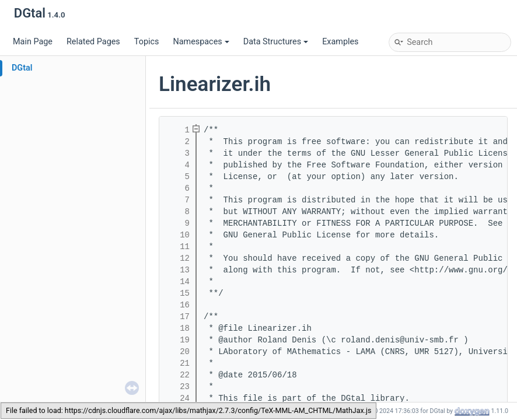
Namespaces (201, 42)
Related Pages (93, 42)
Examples (340, 42)
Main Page (33, 42)
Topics (147, 42)
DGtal (22, 68)
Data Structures (276, 42)
